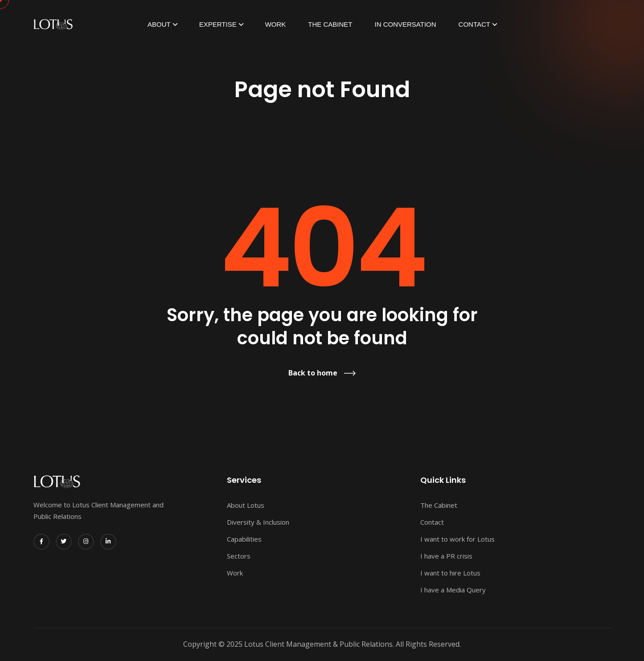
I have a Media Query (453, 590)
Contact (474, 24)
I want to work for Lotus (457, 539)
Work (276, 24)
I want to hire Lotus (450, 573)
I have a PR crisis (446, 556)
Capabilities (244, 539)
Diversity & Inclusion (258, 522)
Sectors (239, 556)
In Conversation (406, 24)
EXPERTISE (218, 24)
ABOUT (159, 24)
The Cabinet (330, 24)
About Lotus (246, 505)
